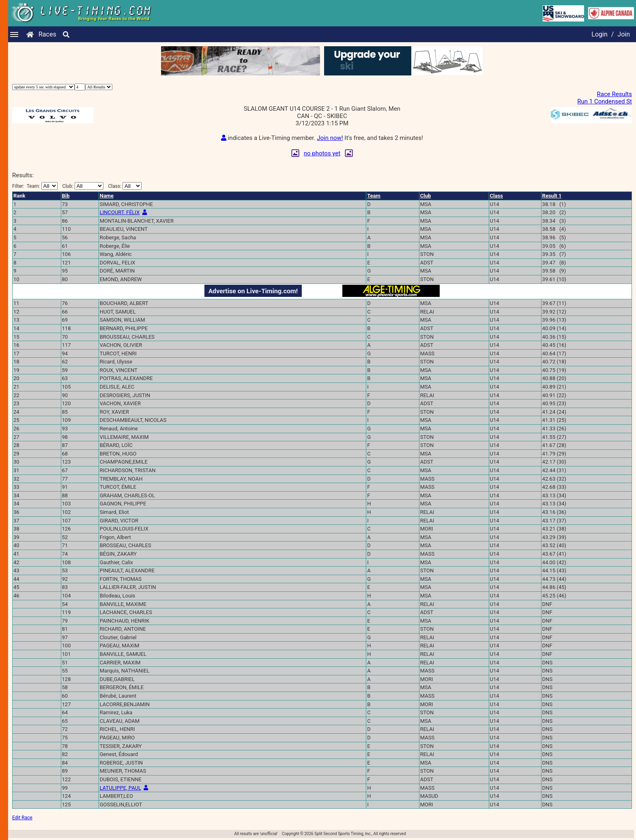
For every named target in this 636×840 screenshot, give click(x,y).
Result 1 (552, 196)
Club (426, 196)
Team (374, 196)
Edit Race (22, 818)
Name (107, 196)
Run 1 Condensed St (605, 101)
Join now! (330, 138)
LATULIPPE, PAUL (120, 788)
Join (624, 34)
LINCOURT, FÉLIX (120, 212)
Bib (66, 196)
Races (47, 34)
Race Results (615, 94)
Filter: (35, 186)
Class (496, 196)
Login (599, 34)
